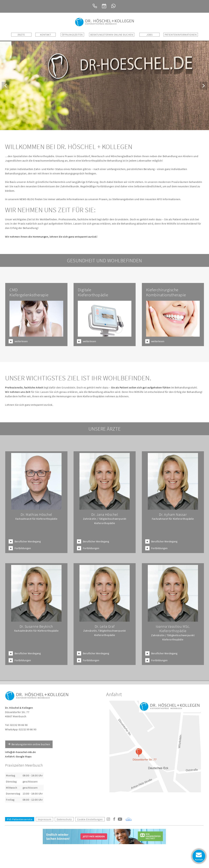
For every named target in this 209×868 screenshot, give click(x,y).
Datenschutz (64, 819)
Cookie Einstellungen (90, 819)
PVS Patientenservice (20, 819)
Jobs (149, 35)
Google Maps (24, 756)
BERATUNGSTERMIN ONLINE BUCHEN (112, 35)
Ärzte (21, 35)
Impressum (45, 819)
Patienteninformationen (181, 35)
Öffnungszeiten (72, 35)
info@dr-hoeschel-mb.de (20, 751)
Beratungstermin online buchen (31, 744)
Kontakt (46, 35)
